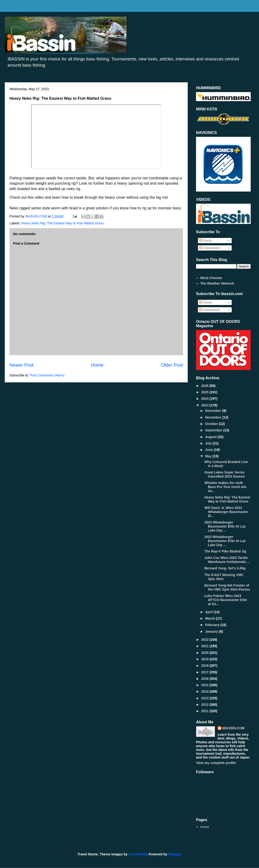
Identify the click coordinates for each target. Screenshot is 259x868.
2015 (205, 685)
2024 (205, 399)
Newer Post (22, 365)
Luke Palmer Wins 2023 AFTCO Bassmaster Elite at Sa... (226, 600)
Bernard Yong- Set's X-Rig (225, 568)
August (211, 437)
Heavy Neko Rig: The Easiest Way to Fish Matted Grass (62, 223)
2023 (205, 405)
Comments (209, 248)
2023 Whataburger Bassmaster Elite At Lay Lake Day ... (225, 526)
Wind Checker (211, 278)
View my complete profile (216, 763)
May (209, 456)
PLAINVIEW (138, 854)
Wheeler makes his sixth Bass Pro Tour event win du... (225, 487)
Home (97, 365)
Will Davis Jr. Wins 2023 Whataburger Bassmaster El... (226, 512)
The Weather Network (217, 283)
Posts (205, 241)
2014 (205, 691)
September (214, 430)
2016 (205, 679)
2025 (205, 392)
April (209, 612)
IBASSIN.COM (37, 216)
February (213, 625)
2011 (205, 711)
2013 (205, 698)
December (214, 411)
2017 (205, 672)
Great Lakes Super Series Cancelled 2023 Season (225, 474)
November (214, 417)
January (212, 631)
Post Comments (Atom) (47, 375)
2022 (205, 640)
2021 (205, 646)
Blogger (174, 854)
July (209, 443)
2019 (205, 659)
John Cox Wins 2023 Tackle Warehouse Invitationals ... (227, 560)
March (210, 618)
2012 (205, 705)
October (212, 424)
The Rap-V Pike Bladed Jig (225, 551)
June (209, 450)
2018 (205, 666)
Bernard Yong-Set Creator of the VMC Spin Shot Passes (227, 587)
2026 (205, 386)
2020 (205, 653)
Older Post (172, 365)
